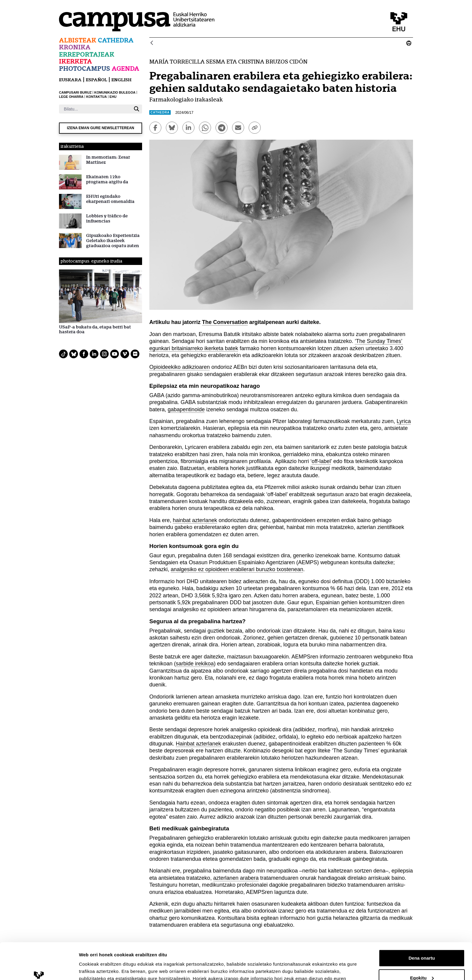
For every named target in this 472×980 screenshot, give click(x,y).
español (96, 80)
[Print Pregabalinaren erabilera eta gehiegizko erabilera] (409, 43)
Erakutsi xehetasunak (102, 968)
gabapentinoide (186, 409)
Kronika (75, 47)
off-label (321, 461)
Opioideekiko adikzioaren (180, 367)
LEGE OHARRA (71, 97)
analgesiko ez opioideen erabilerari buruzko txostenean (237, 569)
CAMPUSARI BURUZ (75, 92)
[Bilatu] (95, 109)
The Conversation (225, 322)
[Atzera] (152, 43)
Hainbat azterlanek (198, 744)
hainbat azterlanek (195, 520)
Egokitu (422, 943)
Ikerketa (76, 61)
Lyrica (404, 421)
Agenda (126, 68)
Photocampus (85, 68)
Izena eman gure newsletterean (101, 128)
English (121, 80)
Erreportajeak (87, 54)
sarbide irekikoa (195, 664)
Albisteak (78, 40)
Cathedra (116, 40)
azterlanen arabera (236, 878)
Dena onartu (422, 924)
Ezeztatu (422, 963)
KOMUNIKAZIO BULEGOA (115, 92)
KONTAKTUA (96, 97)
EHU (113, 97)
